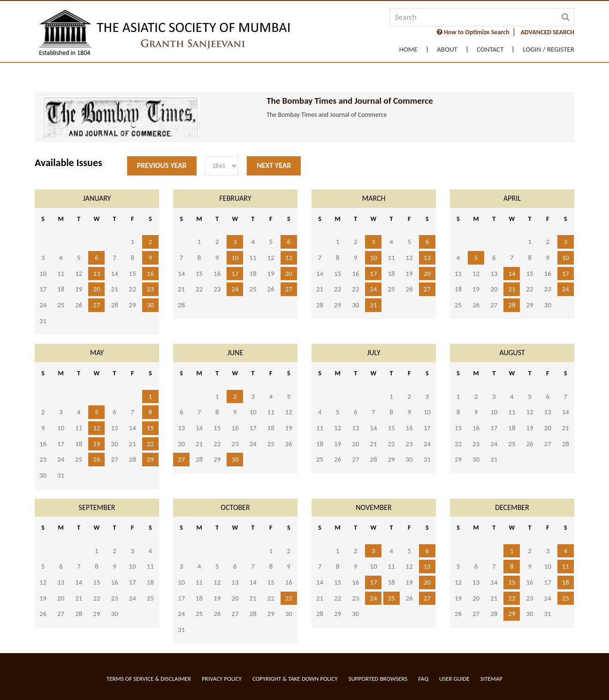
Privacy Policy (222, 679)
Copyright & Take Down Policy (295, 679)
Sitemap (491, 679)
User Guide (454, 679)
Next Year (274, 165)
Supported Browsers (378, 679)
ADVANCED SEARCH (548, 32)
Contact (490, 49)
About (447, 49)
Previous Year (162, 165)
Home (408, 49)
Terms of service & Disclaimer (149, 679)
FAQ (423, 679)
